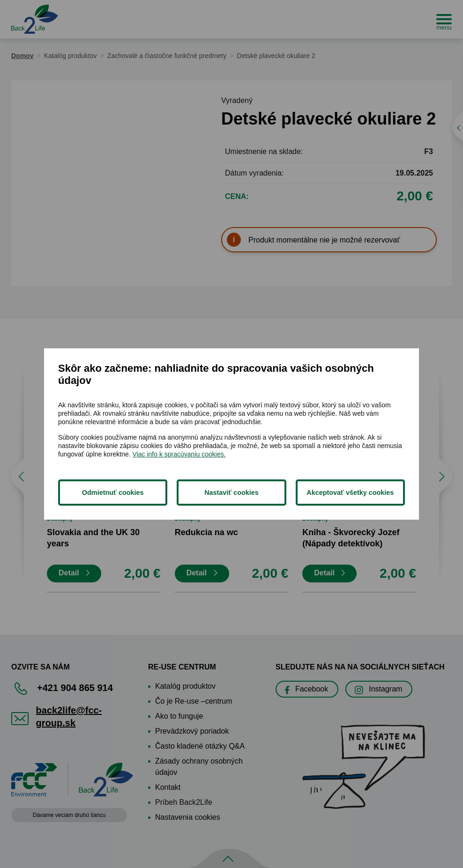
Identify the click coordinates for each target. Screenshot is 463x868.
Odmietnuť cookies (113, 493)
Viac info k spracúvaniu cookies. (179, 454)
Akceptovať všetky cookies (350, 493)
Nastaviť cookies (231, 493)
